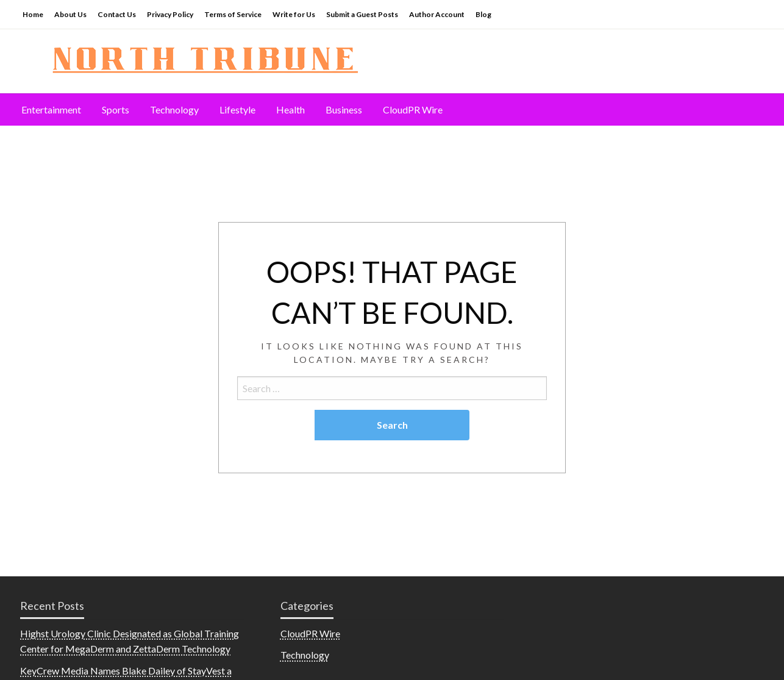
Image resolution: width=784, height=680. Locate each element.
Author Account (437, 14)
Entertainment (51, 109)
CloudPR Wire (413, 109)
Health (290, 109)
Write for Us (294, 14)
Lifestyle (237, 109)
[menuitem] (51, 110)
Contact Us (117, 14)
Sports (116, 109)
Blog (483, 14)
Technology (174, 109)
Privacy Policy (170, 14)
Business (344, 109)
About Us (70, 14)
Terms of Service (233, 14)
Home (33, 14)
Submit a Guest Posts (362, 14)
